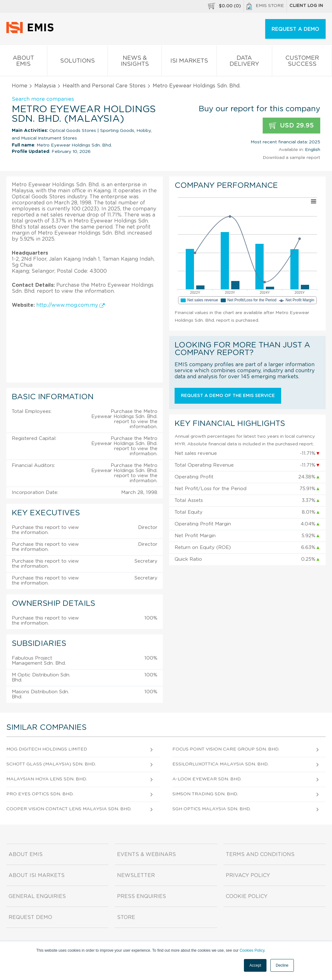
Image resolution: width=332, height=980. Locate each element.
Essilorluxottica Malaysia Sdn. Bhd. (220, 764)
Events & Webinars (146, 854)
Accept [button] (255, 965)
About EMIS (24, 62)
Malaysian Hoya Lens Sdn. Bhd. (47, 779)
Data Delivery (245, 62)
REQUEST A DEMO (295, 29)
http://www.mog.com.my (70, 305)
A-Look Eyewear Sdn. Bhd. (207, 779)
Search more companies (43, 99)
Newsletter (136, 875)
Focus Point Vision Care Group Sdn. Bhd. (226, 749)
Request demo (30, 917)
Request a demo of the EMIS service (228, 396)
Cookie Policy (247, 896)
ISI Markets (189, 62)
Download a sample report (291, 158)
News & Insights (135, 62)
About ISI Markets (37, 875)
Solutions (78, 62)
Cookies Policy (252, 950)
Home (20, 86)
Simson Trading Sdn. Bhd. (205, 794)
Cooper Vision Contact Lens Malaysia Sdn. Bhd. (69, 809)
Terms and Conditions (260, 854)
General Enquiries (37, 896)
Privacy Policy (248, 875)
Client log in (306, 6)
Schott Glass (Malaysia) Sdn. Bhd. (51, 764)
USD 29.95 (291, 126)
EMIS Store (265, 6)
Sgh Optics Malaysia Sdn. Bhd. (211, 809)
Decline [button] (282, 965)
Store (126, 917)
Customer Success (302, 62)
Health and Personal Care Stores (104, 86)
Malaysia (45, 86)
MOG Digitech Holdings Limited (47, 749)
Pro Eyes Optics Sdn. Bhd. (40, 794)
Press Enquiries (142, 896)
